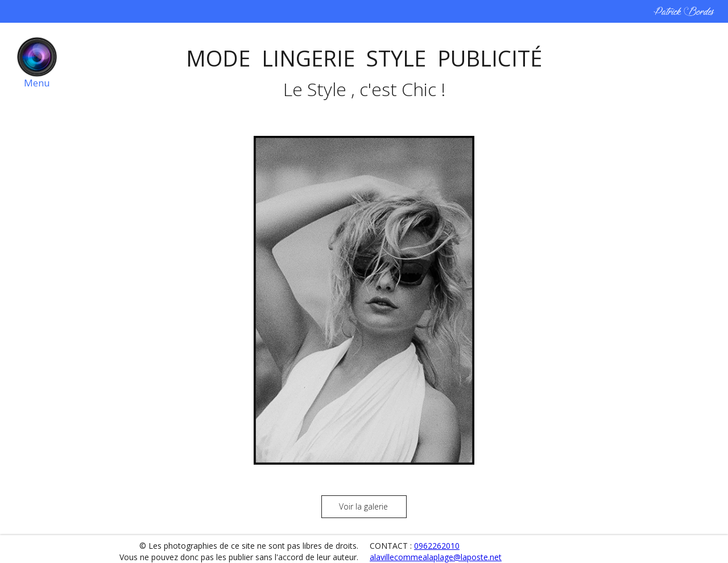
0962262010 (437, 546)
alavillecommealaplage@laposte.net (436, 557)
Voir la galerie (363, 506)
